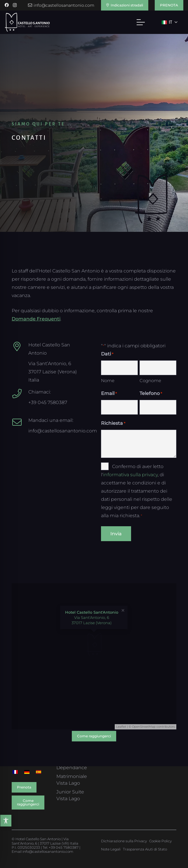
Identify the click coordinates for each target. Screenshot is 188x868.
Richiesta (113, 423)
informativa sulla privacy (130, 475)
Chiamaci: (40, 392)
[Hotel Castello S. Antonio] (27, 22)
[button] (141, 22)
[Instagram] (15, 5)
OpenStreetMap (144, 727)
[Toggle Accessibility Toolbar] (6, 821)
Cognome (150, 380)
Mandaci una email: (51, 420)
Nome (108, 380)
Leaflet (121, 727)
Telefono (151, 394)
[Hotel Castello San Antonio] (20, 346)
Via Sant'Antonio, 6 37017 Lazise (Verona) (92, 617)
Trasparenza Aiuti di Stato (145, 849)
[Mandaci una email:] (20, 422)
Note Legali (111, 849)
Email (109, 394)
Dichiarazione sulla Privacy (124, 841)
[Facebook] (7, 5)
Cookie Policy (160, 841)
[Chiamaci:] (20, 394)
